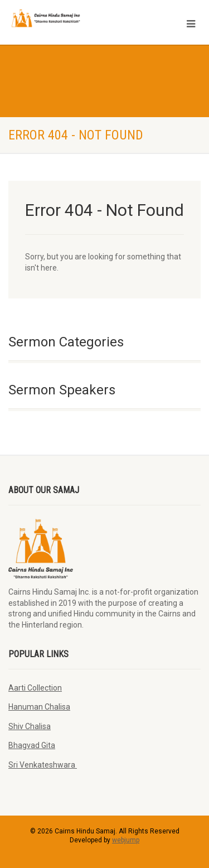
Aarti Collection (35, 688)
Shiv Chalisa (30, 726)
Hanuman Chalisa (39, 707)
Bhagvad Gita (32, 745)
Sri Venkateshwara (43, 765)
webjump (126, 840)
